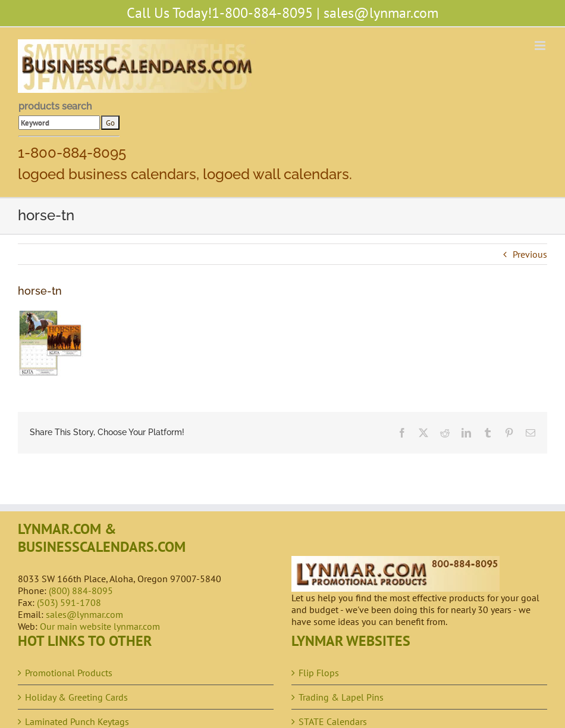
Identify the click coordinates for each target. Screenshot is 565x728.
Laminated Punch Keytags (77, 721)
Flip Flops (319, 673)
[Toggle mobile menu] (541, 46)
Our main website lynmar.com (100, 626)
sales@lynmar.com (381, 13)
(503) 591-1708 (69, 602)
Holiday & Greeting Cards (76, 697)
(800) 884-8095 (81, 590)
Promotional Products (69, 673)
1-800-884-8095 (262, 13)
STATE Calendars (333, 721)
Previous (530, 254)
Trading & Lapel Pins (341, 697)
